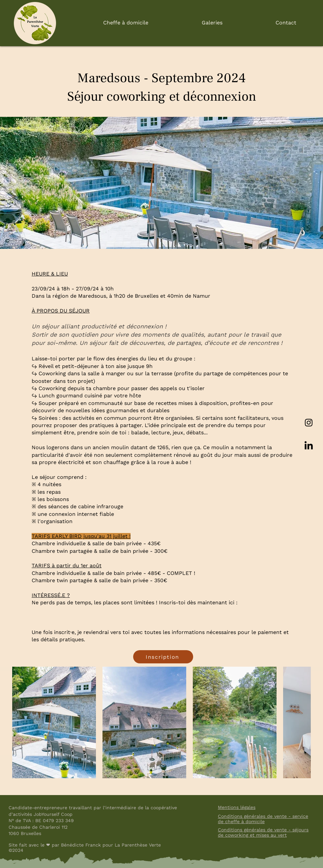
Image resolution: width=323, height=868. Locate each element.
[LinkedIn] (309, 446)
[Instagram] (309, 423)
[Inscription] (163, 657)
